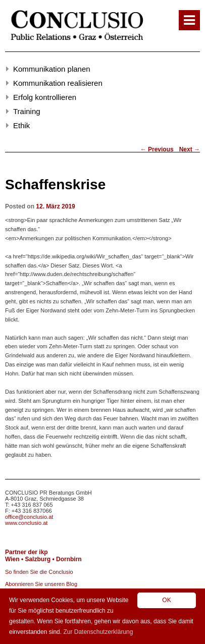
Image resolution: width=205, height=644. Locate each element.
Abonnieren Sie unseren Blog (41, 584)
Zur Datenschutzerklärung (98, 632)
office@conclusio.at (29, 517)
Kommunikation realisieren (58, 83)
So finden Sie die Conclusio (39, 572)
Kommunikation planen (52, 69)
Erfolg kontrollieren (45, 97)
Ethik (21, 125)
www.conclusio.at (26, 523)
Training (27, 111)
